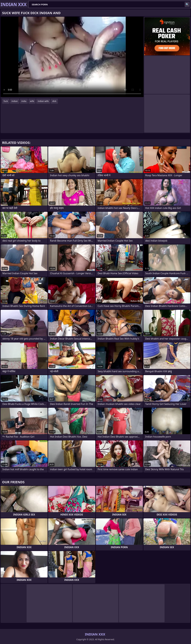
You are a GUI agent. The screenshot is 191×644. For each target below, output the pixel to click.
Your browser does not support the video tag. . (72, 57)
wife (32, 101)
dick (54, 101)
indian (15, 101)
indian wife (43, 101)
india (24, 101)
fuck (6, 101)
